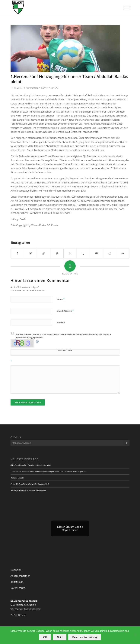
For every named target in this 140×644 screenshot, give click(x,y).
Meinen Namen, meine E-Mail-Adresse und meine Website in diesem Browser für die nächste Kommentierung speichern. (63, 336)
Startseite (16, 570)
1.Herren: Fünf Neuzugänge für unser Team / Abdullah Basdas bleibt (69, 79)
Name (61, 299)
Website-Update (17, 478)
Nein (60, 637)
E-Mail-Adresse (65, 311)
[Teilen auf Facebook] (17, 253)
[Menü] (124, 8)
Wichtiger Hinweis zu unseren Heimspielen (28, 490)
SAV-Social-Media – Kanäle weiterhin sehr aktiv (31, 465)
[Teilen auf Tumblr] (83, 253)
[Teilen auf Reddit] (110, 253)
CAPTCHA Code (64, 350)
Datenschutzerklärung (85, 637)
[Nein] (135, 635)
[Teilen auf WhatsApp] (44, 253)
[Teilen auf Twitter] (31, 253)
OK (45, 637)
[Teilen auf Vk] (96, 253)
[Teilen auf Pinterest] (57, 253)
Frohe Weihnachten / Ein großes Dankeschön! (30, 484)
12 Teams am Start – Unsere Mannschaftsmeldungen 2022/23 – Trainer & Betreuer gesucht (49, 471)
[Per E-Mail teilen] (123, 253)
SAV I (45, 88)
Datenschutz (18, 588)
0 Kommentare (31, 88)
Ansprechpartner (20, 576)
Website (61, 322)
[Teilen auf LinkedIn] (70, 253)
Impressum (17, 582)
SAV (56, 88)
